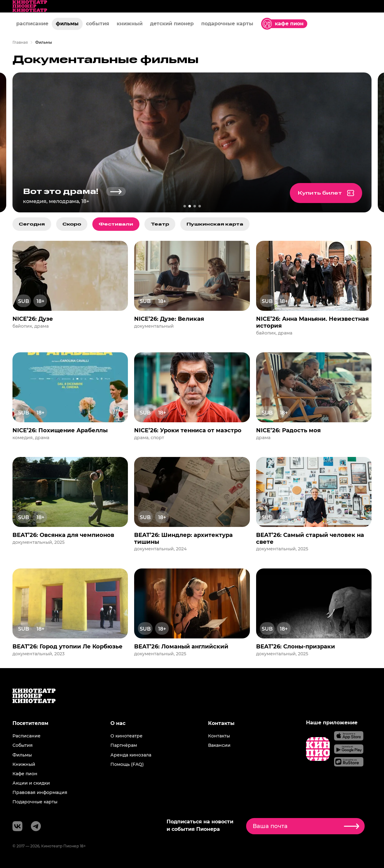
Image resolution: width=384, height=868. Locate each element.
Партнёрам (124, 745)
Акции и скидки (31, 783)
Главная (20, 42)
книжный (130, 24)
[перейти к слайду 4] (200, 206)
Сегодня (32, 224)
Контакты (219, 736)
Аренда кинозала (131, 755)
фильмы (67, 24)
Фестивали (116, 224)
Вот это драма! (78, 192)
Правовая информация (40, 792)
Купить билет (334, 193)
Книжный (24, 764)
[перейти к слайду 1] (185, 206)
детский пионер (172, 24)
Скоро (72, 224)
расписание (32, 24)
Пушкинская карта (215, 224)
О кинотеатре (126, 736)
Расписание (27, 736)
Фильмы (22, 755)
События (23, 745)
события (98, 24)
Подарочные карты (35, 802)
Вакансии (219, 745)
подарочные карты (227, 24)
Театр (160, 224)
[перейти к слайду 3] (195, 206)
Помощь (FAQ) (127, 764)
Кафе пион (25, 774)
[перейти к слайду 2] (190, 206)
